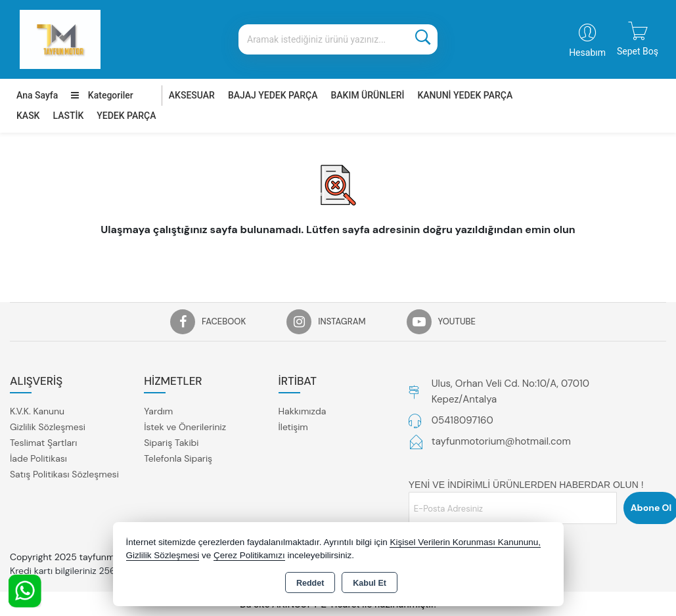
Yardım (158, 411)
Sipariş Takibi (171, 443)
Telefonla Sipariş (178, 458)
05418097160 (462, 420)
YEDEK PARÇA (126, 116)
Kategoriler (102, 95)
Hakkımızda (303, 411)
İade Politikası (38, 458)
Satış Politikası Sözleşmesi (64, 474)
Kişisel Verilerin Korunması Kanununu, (465, 542)
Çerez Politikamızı (249, 555)
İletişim (293, 427)
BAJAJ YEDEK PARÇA (273, 95)
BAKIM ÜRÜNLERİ (367, 95)
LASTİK (68, 116)
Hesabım (587, 53)
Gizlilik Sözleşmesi (48, 427)
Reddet (310, 583)
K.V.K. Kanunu (37, 411)
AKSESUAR (192, 95)
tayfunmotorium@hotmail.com (501, 441)
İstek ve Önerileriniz (185, 427)
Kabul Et (370, 583)
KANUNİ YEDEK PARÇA (465, 95)
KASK (28, 116)
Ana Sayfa (37, 95)
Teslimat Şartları (43, 443)
